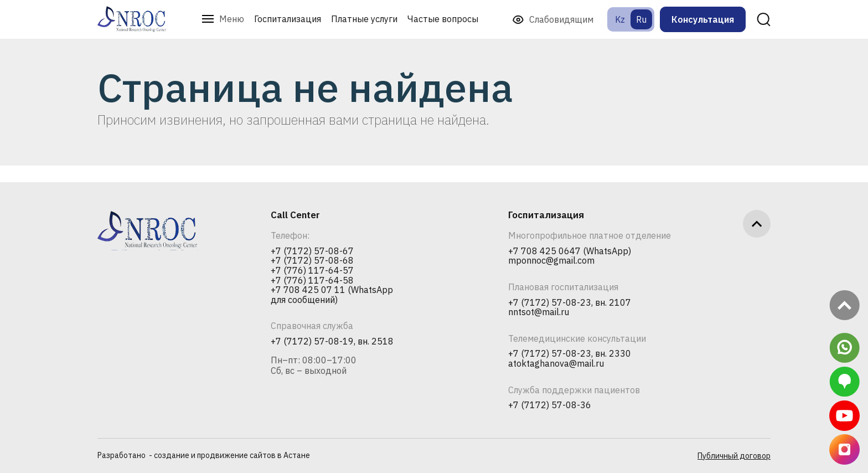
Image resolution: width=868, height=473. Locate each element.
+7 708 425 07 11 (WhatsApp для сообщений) (332, 295)
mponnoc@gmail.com (551, 261)
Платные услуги (364, 19)
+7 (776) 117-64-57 (312, 271)
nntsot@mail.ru (539, 312)
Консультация (703, 19)
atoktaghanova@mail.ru (556, 364)
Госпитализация (288, 19)
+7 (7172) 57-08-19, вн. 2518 (332, 342)
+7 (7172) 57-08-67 (312, 251)
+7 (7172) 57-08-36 (550, 405)
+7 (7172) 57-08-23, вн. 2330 (570, 354)
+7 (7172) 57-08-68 (312, 261)
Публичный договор (734, 456)
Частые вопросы (443, 19)
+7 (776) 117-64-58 (312, 281)
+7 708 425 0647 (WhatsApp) (570, 251)
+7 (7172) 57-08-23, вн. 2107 (570, 303)
